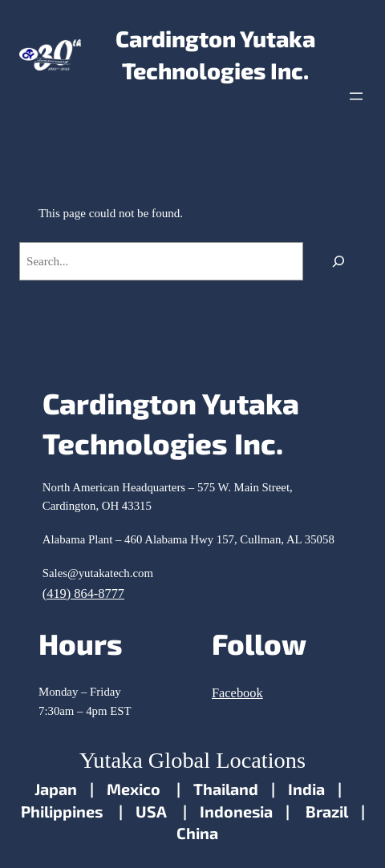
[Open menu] (356, 96)
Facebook (237, 693)
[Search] (338, 261)
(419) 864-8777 (83, 593)
